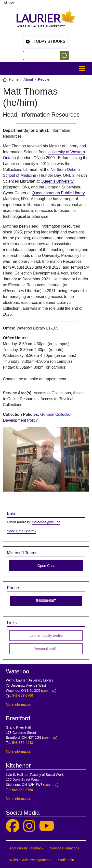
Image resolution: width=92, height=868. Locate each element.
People (44, 79)
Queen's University (57, 181)
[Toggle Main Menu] (82, 68)
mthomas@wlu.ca (46, 522)
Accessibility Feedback (26, 848)
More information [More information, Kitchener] (19, 799)
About (28, 79)
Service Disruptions (65, 848)
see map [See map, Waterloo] (49, 691)
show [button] (9, 2)
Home (14, 79)
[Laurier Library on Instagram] (29, 826)
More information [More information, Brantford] (19, 752)
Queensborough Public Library (58, 193)
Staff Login (66, 860)
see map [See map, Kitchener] (51, 785)
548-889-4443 (22, 743)
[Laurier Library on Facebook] (13, 826)
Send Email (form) (21, 531)
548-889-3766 (22, 696)
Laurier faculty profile (46, 636)
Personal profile (46, 649)
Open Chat (46, 566)
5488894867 (46, 601)
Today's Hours (50, 41)
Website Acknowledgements (30, 860)
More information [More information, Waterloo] (19, 705)
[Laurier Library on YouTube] (47, 826)
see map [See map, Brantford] (50, 738)
